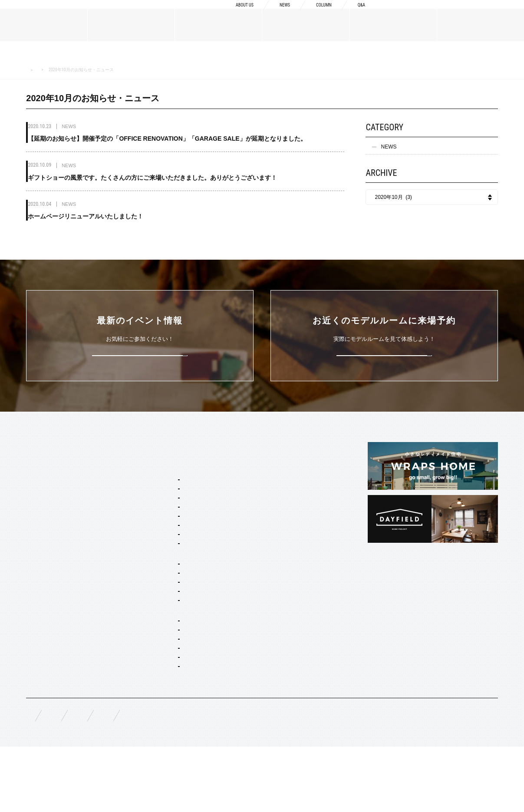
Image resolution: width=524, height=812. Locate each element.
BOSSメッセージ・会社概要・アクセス (72, 483)
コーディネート (160, 703)
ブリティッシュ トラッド (171, 546)
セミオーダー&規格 (155, 462)
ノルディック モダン (166, 558)
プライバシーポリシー (260, 778)
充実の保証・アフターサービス (281, 531)
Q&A (360, 14)
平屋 (147, 619)
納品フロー (258, 504)
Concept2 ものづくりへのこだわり (285, 476)
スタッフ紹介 (42, 511)
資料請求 (417, 14)
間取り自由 (155, 595)
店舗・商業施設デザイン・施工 (178, 680)
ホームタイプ (148, 584)
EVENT (35, 624)
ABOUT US (228, 14)
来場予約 (485, 14)
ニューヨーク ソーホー (168, 535)
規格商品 (36, 582)
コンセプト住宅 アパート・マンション (186, 642)
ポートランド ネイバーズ (171, 523)
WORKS (36, 603)
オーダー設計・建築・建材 (163, 656)
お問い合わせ (193, 778)
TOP (32, 446)
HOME (31, 70)
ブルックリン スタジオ (168, 488)
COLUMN (318, 14)
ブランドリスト (44, 497)
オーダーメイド (44, 568)
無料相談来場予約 (83, 778)
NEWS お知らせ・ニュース (73, 70)
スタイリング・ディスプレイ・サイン (186, 726)
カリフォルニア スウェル (171, 499)
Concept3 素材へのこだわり (278, 490)
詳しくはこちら (140, 354)
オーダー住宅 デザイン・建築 (176, 668)
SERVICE (143, 446)
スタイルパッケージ (155, 476)
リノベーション (160, 630)
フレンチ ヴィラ (160, 511)
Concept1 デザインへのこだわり (283, 462)
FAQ (31, 777)
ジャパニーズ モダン (166, 570)
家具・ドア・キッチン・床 (173, 715)
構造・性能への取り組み (274, 518)
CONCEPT (258, 446)
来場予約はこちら (384, 354)
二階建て (152, 607)
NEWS (274, 14)
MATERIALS (42, 552)
